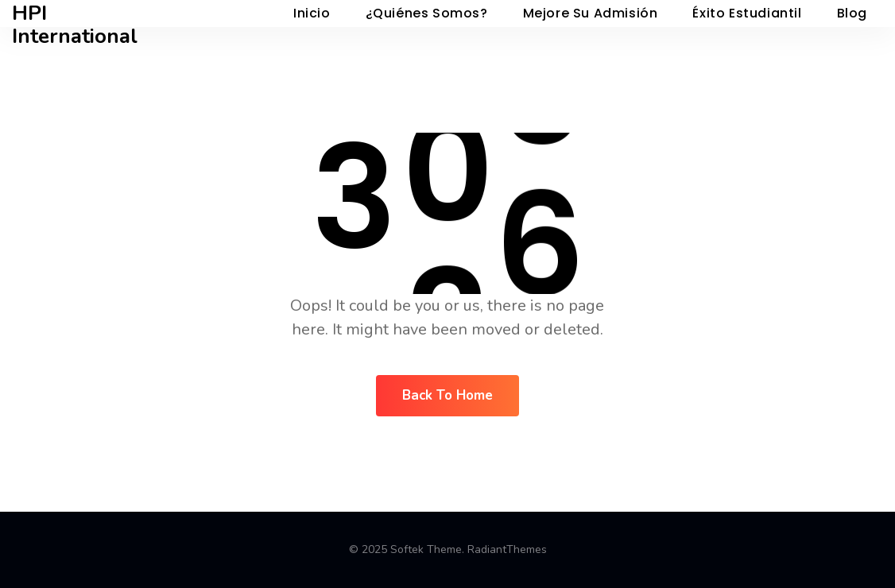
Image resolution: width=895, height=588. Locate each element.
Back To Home (447, 395)
